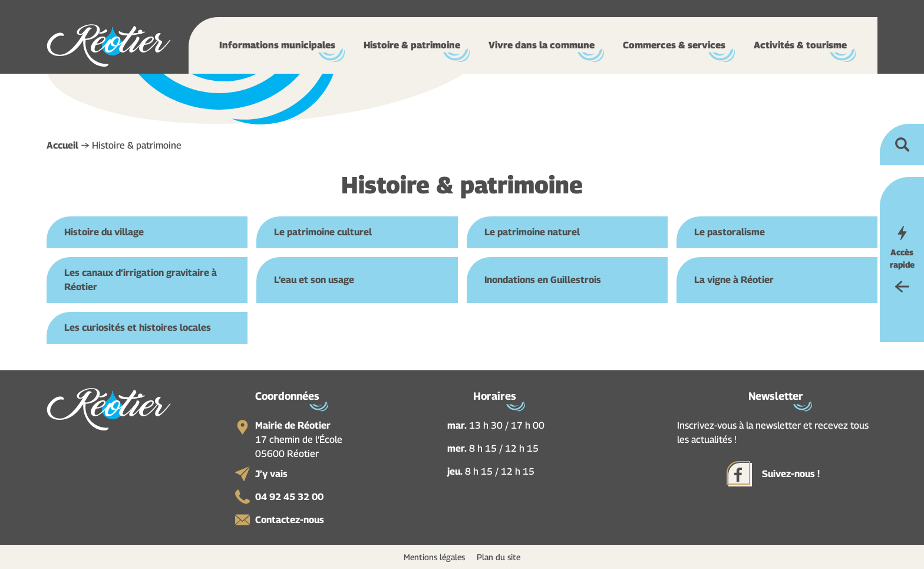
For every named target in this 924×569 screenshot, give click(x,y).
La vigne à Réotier (734, 280)
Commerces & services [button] (674, 45)
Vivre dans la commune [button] (542, 45)
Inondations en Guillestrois (543, 280)
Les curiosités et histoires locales (138, 328)
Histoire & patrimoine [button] (412, 45)
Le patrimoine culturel (323, 232)
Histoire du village (104, 232)
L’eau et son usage (314, 280)
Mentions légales (434, 557)
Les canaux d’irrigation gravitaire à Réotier (141, 280)
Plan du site (499, 557)
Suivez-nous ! (791, 474)
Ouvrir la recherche (902, 144)
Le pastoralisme (730, 232)
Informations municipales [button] (277, 45)
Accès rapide (902, 258)
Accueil (62, 145)
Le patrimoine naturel (532, 232)
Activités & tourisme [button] (800, 45)
